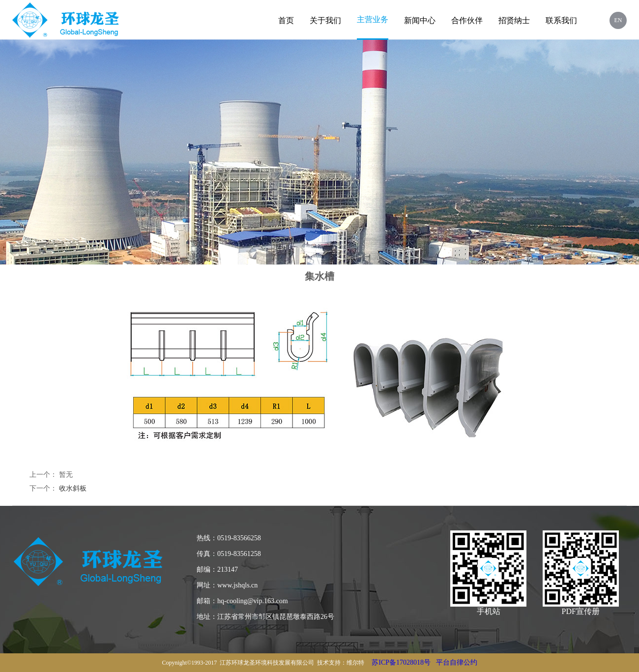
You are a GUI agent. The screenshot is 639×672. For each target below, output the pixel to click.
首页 (286, 20)
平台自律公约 (457, 662)
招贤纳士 (514, 20)
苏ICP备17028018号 (401, 662)
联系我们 (561, 20)
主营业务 (373, 19)
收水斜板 (73, 488)
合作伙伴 (467, 20)
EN (618, 20)
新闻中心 (420, 20)
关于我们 (325, 20)
